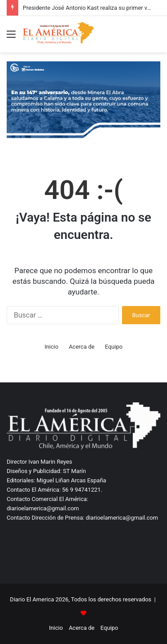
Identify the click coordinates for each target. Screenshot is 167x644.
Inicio (51, 347)
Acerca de (81, 347)
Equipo (114, 347)
